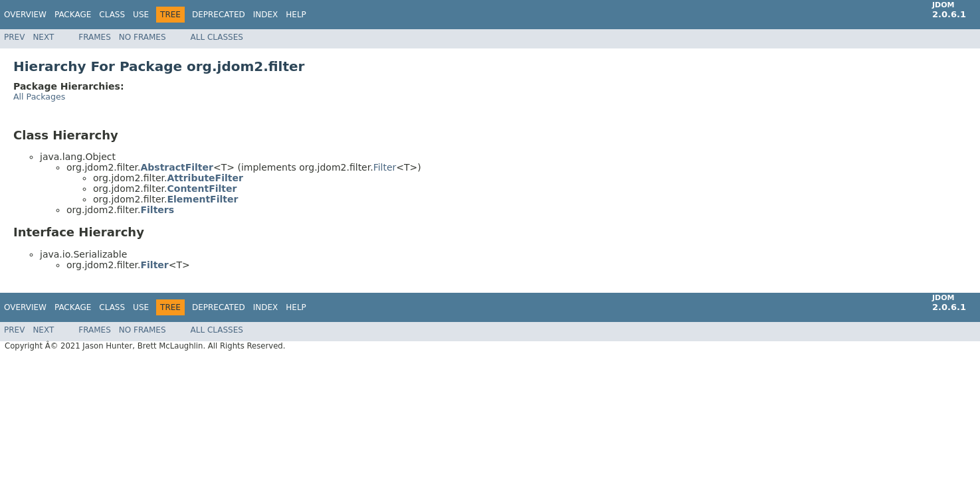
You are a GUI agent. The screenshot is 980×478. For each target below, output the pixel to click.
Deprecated (219, 15)
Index (266, 15)
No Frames (143, 37)
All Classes (217, 37)
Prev (14, 37)
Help (296, 15)
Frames (95, 37)
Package (73, 15)
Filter (385, 167)
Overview (25, 15)
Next (43, 37)
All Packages (39, 97)
